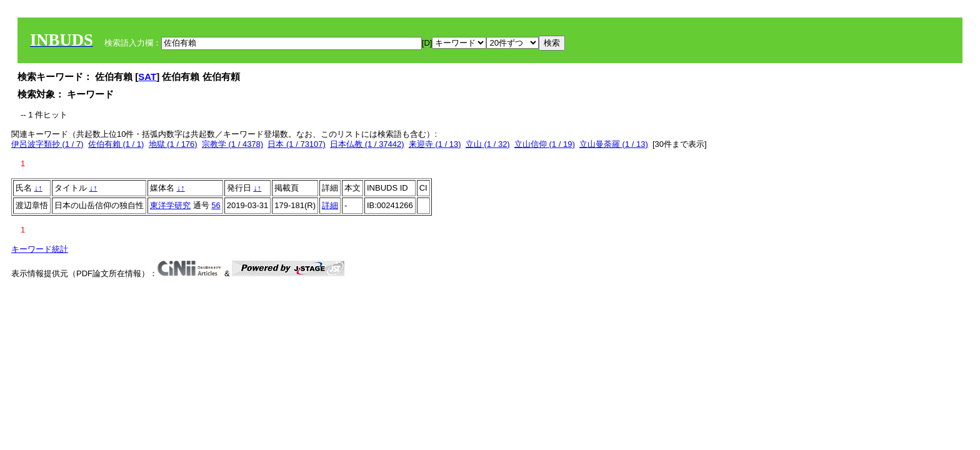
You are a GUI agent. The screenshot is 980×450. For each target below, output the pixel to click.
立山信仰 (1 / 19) (545, 144)
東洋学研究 (170, 205)
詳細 (330, 205)
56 (216, 205)
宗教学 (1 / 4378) (232, 144)
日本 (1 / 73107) (297, 144)
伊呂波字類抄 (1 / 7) (47, 144)
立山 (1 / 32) (488, 144)
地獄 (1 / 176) (173, 144)
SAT (147, 77)
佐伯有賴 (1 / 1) (116, 144)
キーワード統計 (40, 249)
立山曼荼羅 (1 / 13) (614, 144)
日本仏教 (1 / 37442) (367, 144)
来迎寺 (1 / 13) (435, 144)
